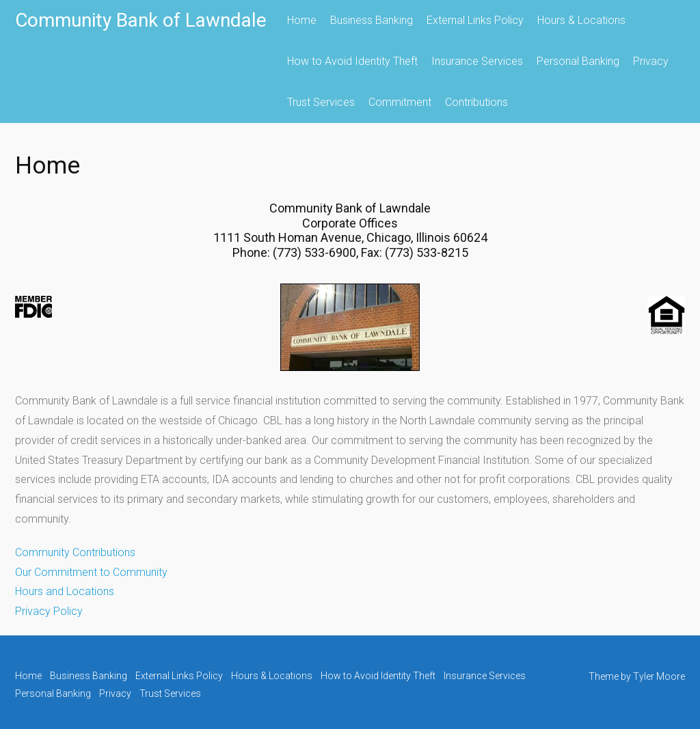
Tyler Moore (659, 676)
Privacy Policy (49, 611)
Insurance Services (477, 61)
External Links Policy (475, 20)
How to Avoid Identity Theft (352, 61)
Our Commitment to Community (91, 572)
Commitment (400, 102)
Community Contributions (75, 552)
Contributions (476, 102)
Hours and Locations (65, 591)
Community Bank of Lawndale (141, 20)
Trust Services (321, 102)
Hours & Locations (581, 20)
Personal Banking (578, 61)
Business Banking (372, 20)
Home (302, 20)
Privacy (651, 61)
